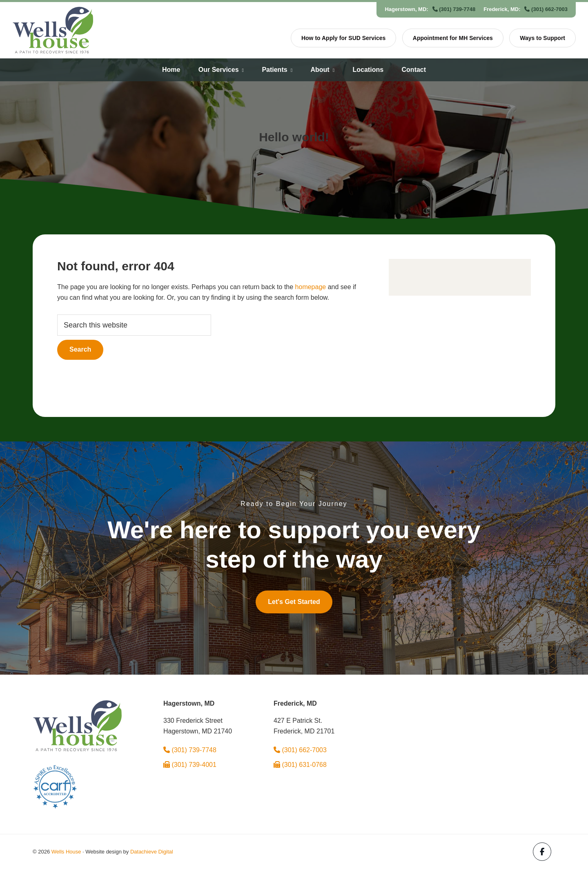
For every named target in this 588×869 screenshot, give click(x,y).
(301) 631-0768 (300, 765)
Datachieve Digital (152, 852)
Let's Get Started (294, 602)
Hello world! (294, 137)
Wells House (66, 852)
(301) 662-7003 (546, 9)
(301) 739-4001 (190, 765)
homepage (311, 287)
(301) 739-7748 (454, 9)
